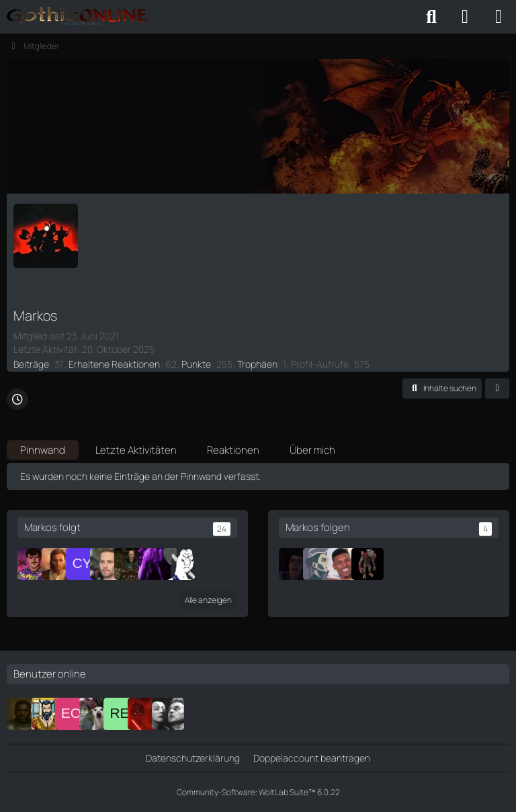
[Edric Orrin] (71, 714)
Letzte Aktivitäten (136, 450)
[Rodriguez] (155, 564)
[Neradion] (179, 564)
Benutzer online (50, 674)
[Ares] (58, 564)
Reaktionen (233, 450)
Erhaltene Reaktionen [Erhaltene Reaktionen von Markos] (114, 364)
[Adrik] (95, 714)
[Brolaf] (47, 714)
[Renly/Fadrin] (120, 714)
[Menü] (499, 17)
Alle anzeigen (208, 600)
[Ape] (106, 564)
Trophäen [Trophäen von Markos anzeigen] (257, 364)
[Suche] (431, 17)
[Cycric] (82, 564)
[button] (442, 389)
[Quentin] (343, 564)
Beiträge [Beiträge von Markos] (31, 364)
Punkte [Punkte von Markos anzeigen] (196, 364)
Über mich (312, 450)
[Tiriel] (23, 714)
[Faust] (168, 714)
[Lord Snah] (368, 564)
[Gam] (295, 564)
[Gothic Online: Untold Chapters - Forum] (77, 17)
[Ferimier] (144, 714)
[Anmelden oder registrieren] (465, 17)
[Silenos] (130, 564)
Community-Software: (258, 792)
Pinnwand (43, 450)
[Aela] (319, 564)
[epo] (34, 564)
